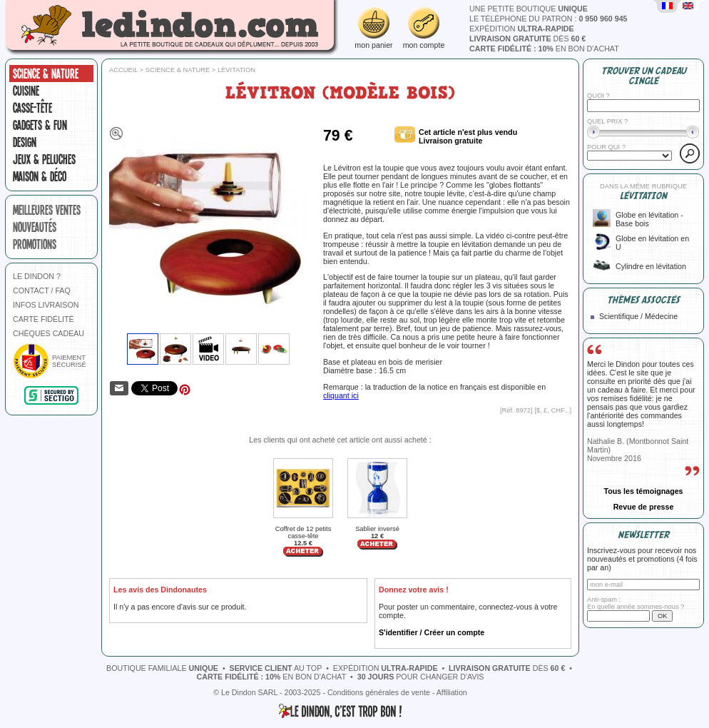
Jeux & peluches (44, 159)
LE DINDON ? (37, 276)
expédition (522, 29)
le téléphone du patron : (549, 19)
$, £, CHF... (553, 410)
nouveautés (35, 227)
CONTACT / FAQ (42, 290)
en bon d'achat (544, 49)
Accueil (123, 70)
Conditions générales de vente (379, 692)
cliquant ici (341, 395)
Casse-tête (32, 108)
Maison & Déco (40, 176)
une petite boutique (529, 9)
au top (276, 668)
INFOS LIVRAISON (46, 305)
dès (527, 39)
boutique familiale (162, 668)
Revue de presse (644, 507)
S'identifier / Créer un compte (432, 632)
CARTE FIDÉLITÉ (44, 319)
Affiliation (452, 692)
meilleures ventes (47, 210)
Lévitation (236, 70)
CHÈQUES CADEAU (49, 333)
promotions (35, 244)
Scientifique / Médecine (638, 316)
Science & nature (46, 74)
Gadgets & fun (40, 125)
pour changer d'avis (421, 677)
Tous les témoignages (643, 491)
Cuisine (26, 91)
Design (25, 142)
